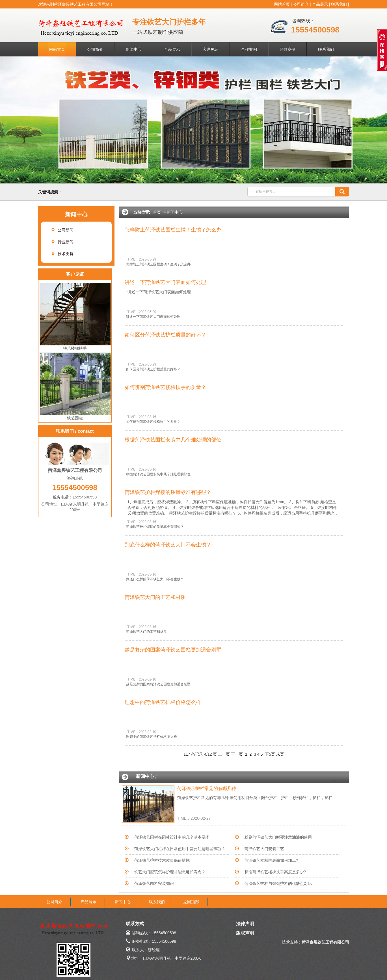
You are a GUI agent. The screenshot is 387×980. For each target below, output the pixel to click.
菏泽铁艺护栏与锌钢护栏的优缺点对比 (278, 883)
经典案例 (287, 49)
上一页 (224, 754)
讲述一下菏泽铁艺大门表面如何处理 (165, 282)
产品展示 (320, 4)
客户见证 (211, 49)
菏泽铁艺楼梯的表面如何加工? (271, 860)
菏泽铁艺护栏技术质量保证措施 (162, 860)
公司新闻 (62, 230)
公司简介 (301, 4)
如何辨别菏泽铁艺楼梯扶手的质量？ (165, 387)
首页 (157, 212)
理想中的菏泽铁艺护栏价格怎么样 (163, 702)
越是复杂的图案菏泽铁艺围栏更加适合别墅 (173, 650)
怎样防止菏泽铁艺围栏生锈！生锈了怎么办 (173, 230)
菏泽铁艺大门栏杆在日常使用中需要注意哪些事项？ (180, 849)
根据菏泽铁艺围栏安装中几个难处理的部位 (173, 440)
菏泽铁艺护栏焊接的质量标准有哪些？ (168, 492)
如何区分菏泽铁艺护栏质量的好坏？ (165, 335)
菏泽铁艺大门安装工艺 (264, 849)
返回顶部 (191, 902)
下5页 (270, 754)
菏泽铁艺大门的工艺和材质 (155, 597)
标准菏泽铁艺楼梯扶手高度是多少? (275, 872)
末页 (280, 754)
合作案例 (249, 49)
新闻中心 (134, 49)
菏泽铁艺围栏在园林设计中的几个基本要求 (172, 837)
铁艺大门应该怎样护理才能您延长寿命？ (170, 872)
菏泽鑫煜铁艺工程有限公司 (325, 942)
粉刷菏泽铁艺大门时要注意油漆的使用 (278, 837)
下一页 (237, 754)
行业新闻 (62, 242)
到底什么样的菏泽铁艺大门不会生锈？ (168, 545)
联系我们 (339, 4)
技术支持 (62, 254)
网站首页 (282, 4)
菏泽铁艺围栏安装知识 (154, 883)
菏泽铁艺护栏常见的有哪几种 (207, 788)
